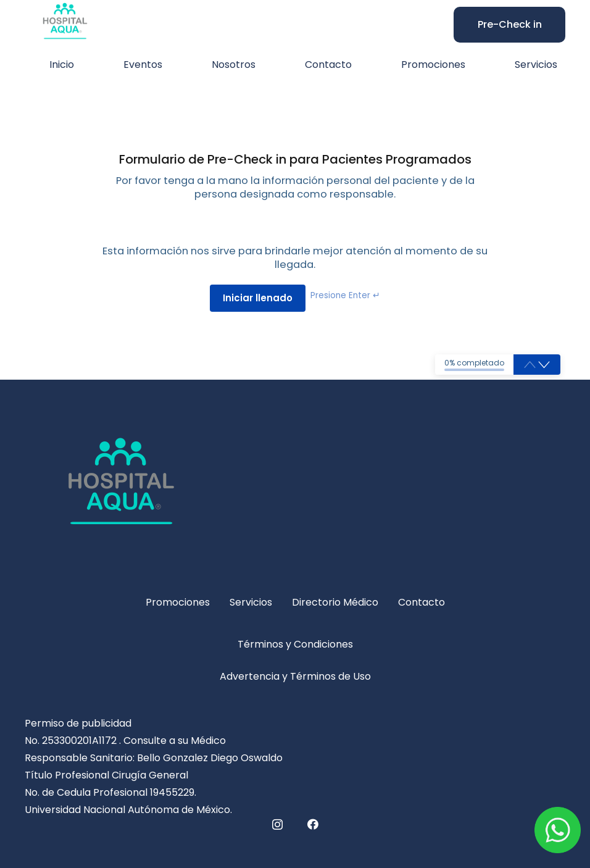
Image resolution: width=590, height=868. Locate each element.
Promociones (178, 602)
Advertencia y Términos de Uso (295, 676)
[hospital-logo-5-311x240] (295, 490)
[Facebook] (313, 824)
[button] (544, 365)
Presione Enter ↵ (345, 296)
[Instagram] (277, 825)
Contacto (422, 602)
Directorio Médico (335, 602)
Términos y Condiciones (295, 644)
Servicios (251, 602)
